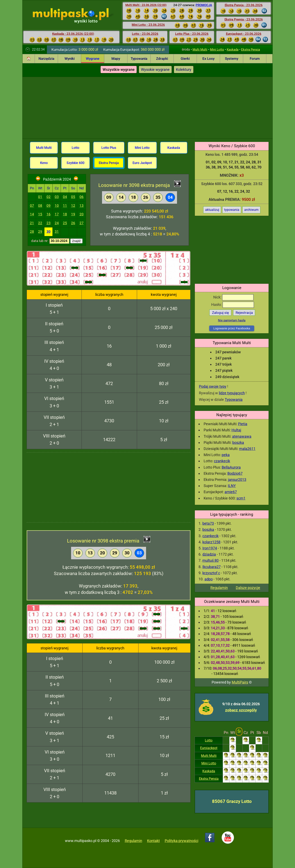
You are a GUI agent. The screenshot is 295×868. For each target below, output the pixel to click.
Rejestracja (244, 313)
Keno (44, 163)
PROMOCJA (204, 5)
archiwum (251, 210)
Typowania (139, 59)
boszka (238, 442)
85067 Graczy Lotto (232, 801)
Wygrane (93, 59)
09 (49, 206)
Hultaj (236, 430)
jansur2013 (237, 480)
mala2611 (247, 449)
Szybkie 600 (75, 163)
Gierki (185, 59)
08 (40, 206)
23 (49, 223)
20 (82, 214)
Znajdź (76, 241)
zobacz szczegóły (241, 710)
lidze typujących (232, 393)
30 (49, 232)
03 (57, 197)
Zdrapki (162, 59)
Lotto (209, 740)
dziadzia (209, 554)
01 (40, 197)
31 (57, 232)
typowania (232, 210)
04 (65, 197)
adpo (209, 579)
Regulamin (219, 588)
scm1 (241, 498)
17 (57, 214)
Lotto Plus (109, 148)
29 (40, 232)
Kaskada (233, 50)
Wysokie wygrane (155, 70)
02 (49, 197)
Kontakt (153, 841)
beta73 (208, 523)
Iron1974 (210, 548)
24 (57, 223)
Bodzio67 (235, 473)
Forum (255, 59)
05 (73, 197)
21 (32, 223)
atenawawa (242, 436)
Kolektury (184, 70)
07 (32, 206)
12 (73, 206)
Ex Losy (208, 59)
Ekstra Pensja (251, 50)
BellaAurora (231, 467)
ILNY (232, 486)
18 (65, 214)
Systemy (232, 59)
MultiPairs (240, 682)
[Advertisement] (147, 108)
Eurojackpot (209, 748)
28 (32, 232)
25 (65, 223)
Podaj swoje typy (213, 386)
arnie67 (231, 492)
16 (49, 214)
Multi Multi (200, 50)
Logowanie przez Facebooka (232, 328)
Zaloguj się (220, 313)
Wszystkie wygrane (119, 70)
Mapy (116, 59)
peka (226, 455)
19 (73, 214)
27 (82, 223)
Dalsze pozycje (248, 588)
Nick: (233, 297)
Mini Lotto (217, 50)
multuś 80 (210, 560)
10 (57, 206)
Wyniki (70, 59)
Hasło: (233, 305)
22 (40, 223)
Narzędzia (46, 59)
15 (40, 214)
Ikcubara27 (212, 567)
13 (82, 206)
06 (82, 197)
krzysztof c (211, 573)
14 (32, 214)
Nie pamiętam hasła (232, 320)
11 (65, 206)
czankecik (222, 461)
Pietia (243, 424)
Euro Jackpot (142, 163)
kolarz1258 (211, 542)
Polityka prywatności (182, 841)
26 (73, 223)
